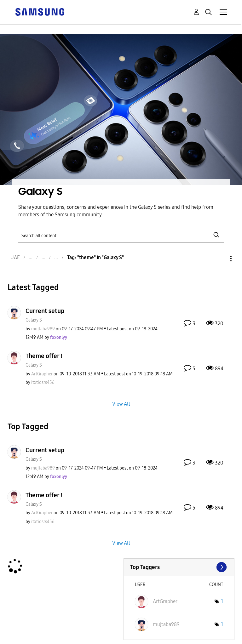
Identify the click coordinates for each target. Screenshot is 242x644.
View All (121, 404)
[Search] (121, 235)
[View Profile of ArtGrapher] (42, 374)
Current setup (45, 311)
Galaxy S (34, 320)
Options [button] (220, 259)
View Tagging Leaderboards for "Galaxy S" (179, 567)
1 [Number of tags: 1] (222, 601)
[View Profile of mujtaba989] (43, 329)
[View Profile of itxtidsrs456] (43, 382)
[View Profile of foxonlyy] (59, 337)
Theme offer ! (44, 356)
